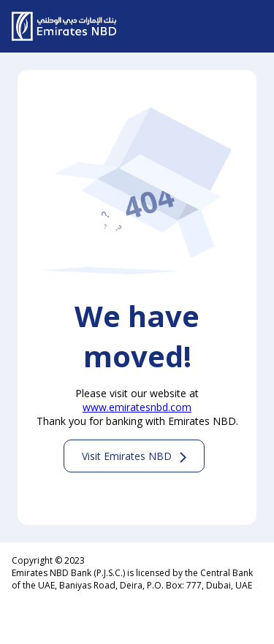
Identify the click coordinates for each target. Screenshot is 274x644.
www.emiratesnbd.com (137, 407)
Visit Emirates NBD (127, 456)
